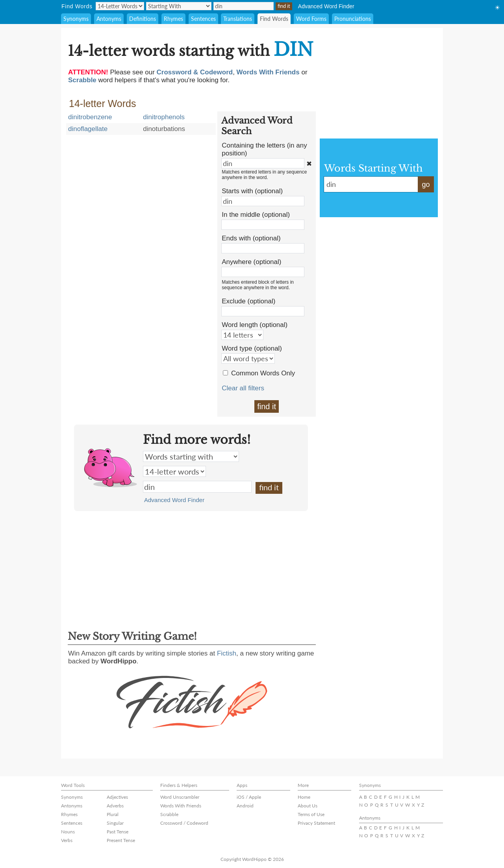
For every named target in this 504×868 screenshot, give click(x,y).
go (426, 185)
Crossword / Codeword (184, 823)
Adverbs (115, 806)
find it (267, 406)
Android (245, 806)
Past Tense (118, 832)
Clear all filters (243, 388)
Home (304, 797)
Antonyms (109, 19)
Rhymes (173, 19)
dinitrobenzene (90, 117)
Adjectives (117, 797)
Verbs (67, 840)
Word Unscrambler (180, 797)
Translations (238, 19)
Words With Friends (181, 806)
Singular (115, 823)
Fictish (227, 653)
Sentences (203, 19)
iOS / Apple (249, 797)
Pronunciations (353, 19)
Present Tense (121, 840)
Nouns (68, 832)
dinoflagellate (88, 129)
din (197, 487)
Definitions (143, 19)
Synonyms (76, 19)
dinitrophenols (164, 117)
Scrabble (169, 814)
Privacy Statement (316, 823)
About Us (308, 806)
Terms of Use (311, 814)
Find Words (274, 19)
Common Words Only (263, 373)
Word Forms (311, 19)
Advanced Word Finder (326, 6)
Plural (113, 814)
